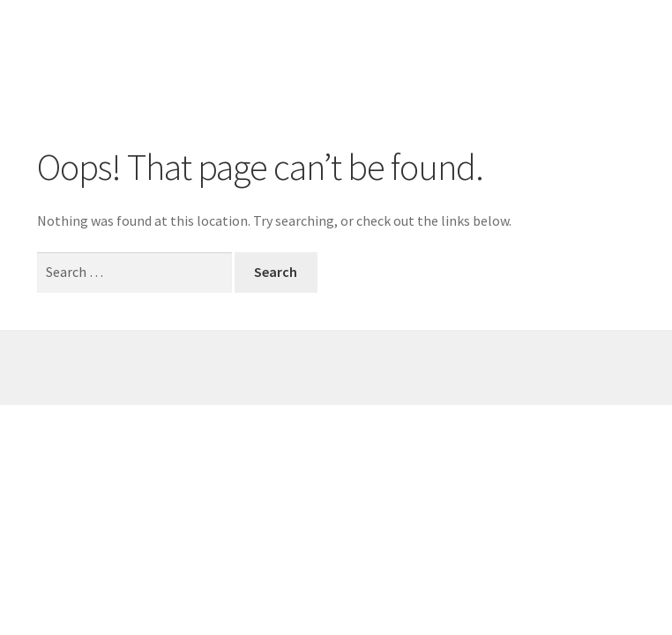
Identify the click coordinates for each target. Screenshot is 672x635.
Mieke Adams (113, 40)
